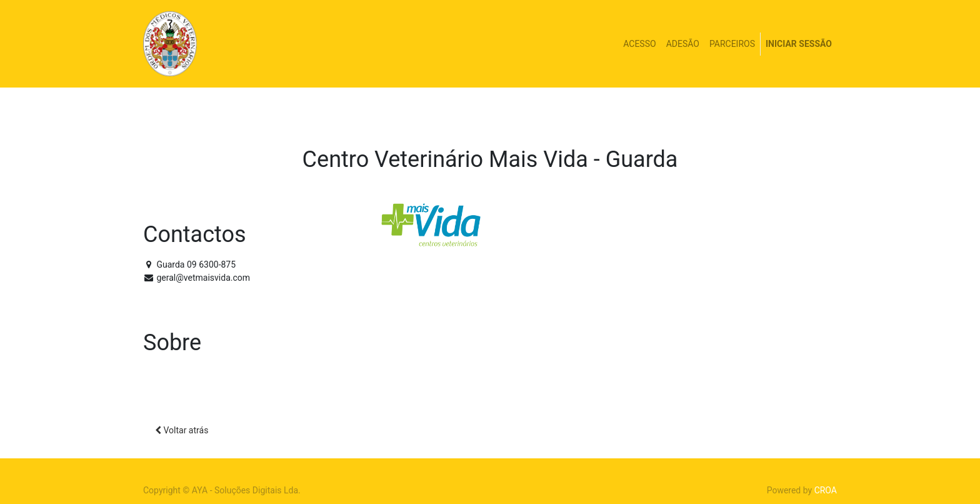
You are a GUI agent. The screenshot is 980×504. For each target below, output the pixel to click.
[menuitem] (639, 44)
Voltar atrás (182, 430)
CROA (826, 490)
